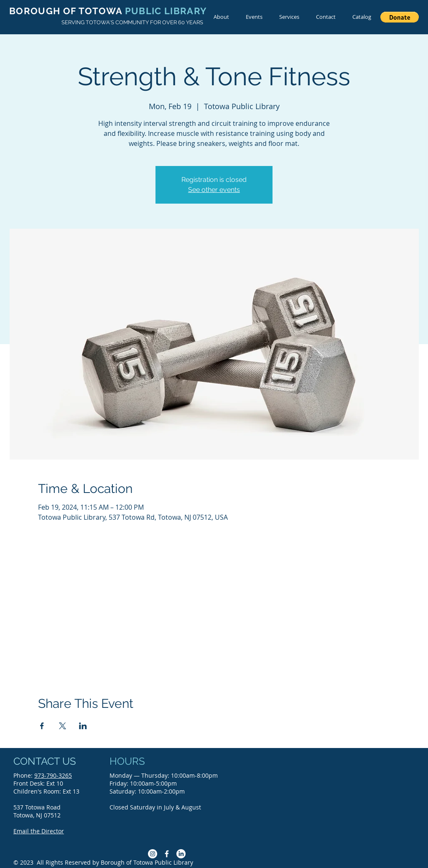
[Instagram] (153, 854)
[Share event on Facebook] (42, 726)
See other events (214, 190)
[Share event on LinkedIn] (83, 726)
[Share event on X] (62, 726)
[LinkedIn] (181, 854)
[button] (400, 17)
